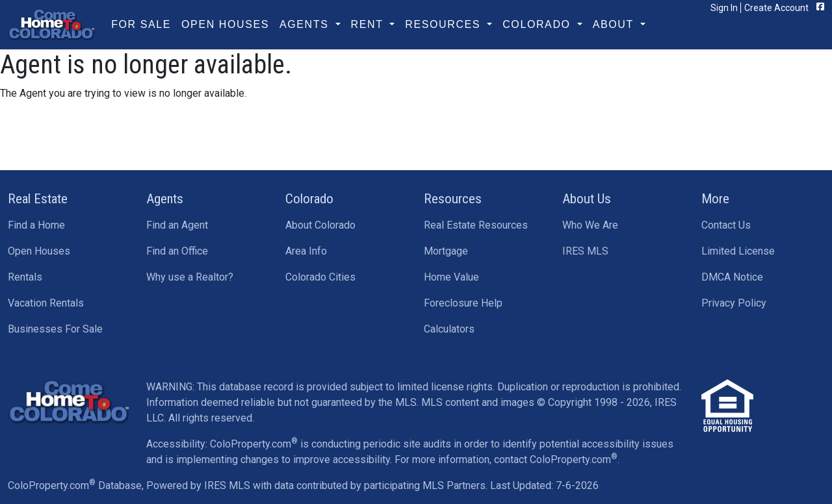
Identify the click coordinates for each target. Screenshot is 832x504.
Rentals (25, 277)
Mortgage (446, 251)
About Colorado (320, 225)
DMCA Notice (732, 277)
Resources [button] (445, 24)
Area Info (306, 251)
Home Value (451, 277)
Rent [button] (369, 24)
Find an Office (177, 251)
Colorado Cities (320, 277)
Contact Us (726, 225)
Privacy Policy (734, 303)
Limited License (738, 251)
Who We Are (590, 225)
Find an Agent (177, 225)
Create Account (776, 8)
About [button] (615, 24)
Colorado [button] (538, 24)
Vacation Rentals (46, 303)
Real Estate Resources (476, 225)
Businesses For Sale (55, 329)
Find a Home (36, 225)
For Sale (141, 24)
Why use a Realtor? (190, 277)
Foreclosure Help (463, 303)
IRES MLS (585, 251)
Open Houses (225, 24)
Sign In (724, 8)
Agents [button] (306, 24)
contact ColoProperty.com (556, 460)
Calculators (449, 329)
